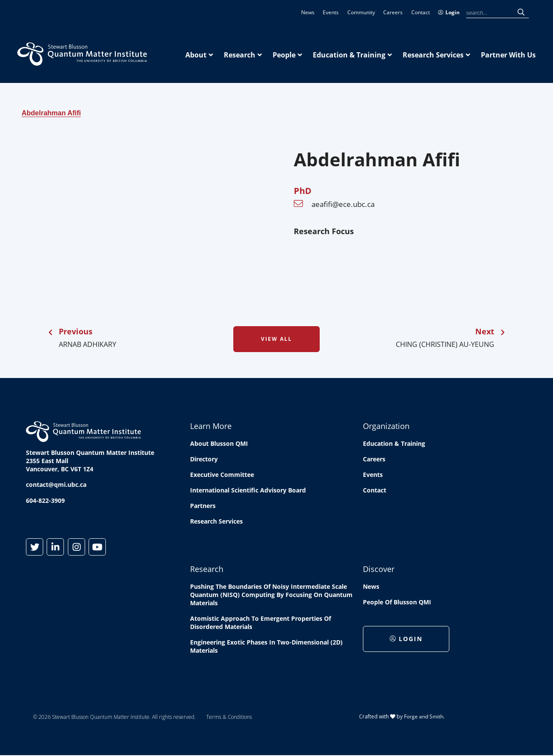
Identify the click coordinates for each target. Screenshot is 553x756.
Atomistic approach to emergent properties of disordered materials (261, 623)
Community (361, 12)
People (284, 55)
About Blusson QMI (219, 443)
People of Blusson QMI (397, 602)
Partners (203, 506)
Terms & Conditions (229, 717)
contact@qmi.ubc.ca (56, 484)
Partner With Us (508, 55)
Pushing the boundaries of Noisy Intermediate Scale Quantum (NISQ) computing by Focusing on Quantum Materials (271, 595)
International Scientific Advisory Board (248, 490)
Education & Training (349, 55)
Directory (204, 459)
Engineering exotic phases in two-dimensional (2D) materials (266, 646)
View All (276, 339)
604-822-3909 (45, 500)
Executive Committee (222, 475)
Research (240, 55)
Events (331, 12)
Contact (421, 12)
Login (449, 12)
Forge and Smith (424, 716)
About (196, 55)
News (308, 12)
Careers (393, 12)
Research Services (433, 55)
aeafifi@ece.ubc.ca (343, 204)
